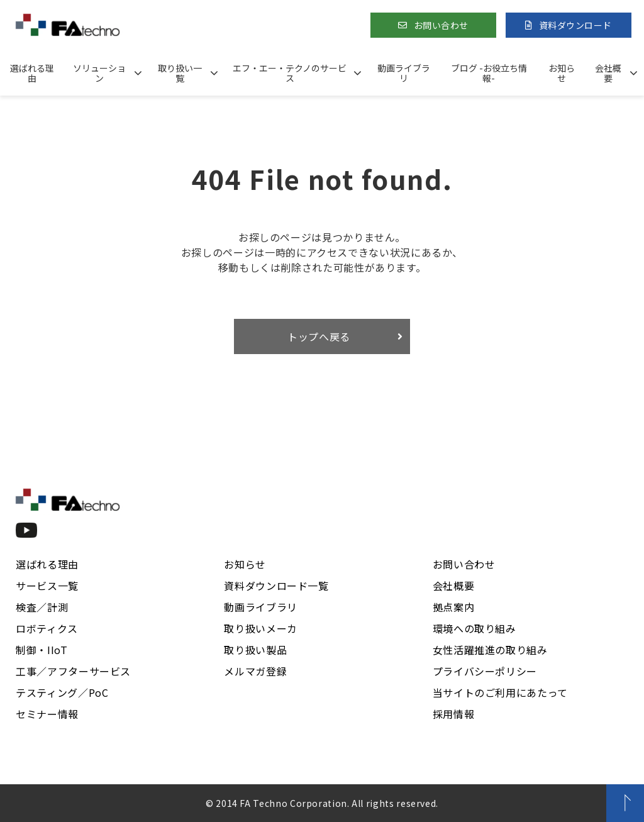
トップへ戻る (319, 336)
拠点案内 (454, 607)
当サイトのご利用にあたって (500, 692)
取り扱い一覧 (180, 73)
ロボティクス (47, 628)
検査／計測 (42, 607)
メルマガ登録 (255, 671)
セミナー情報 (47, 714)
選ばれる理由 (32, 73)
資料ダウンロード (575, 25)
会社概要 (608, 73)
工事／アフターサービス (73, 671)
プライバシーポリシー (485, 671)
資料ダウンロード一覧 (276, 586)
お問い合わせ (441, 25)
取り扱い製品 (255, 650)
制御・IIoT (42, 650)
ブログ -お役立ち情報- (489, 73)
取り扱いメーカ (260, 628)
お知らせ (562, 73)
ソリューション (99, 73)
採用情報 (454, 714)
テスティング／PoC (62, 692)
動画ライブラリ (404, 73)
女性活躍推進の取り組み (490, 650)
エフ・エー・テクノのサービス (290, 73)
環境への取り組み (475, 628)
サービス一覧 (47, 586)
